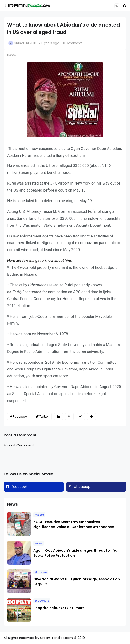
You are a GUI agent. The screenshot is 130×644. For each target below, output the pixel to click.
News (39, 543)
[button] (117, 6)
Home (11, 55)
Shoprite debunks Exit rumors (59, 608)
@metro (41, 572)
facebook (20, 487)
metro (39, 515)
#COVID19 (42, 601)
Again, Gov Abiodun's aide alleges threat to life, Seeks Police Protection (75, 553)
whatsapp (82, 487)
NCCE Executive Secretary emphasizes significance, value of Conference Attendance (74, 524)
